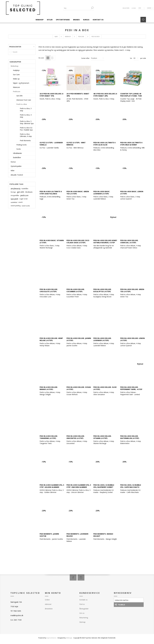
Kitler (13, 171)
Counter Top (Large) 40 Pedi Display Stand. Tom (131, 95)
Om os (82, 613)
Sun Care (16, 75)
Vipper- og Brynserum (21, 83)
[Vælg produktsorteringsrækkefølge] (98, 58)
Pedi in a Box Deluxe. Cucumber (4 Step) (76, 290)
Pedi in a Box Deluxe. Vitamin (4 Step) (102, 437)
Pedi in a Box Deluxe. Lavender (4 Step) (102, 339)
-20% (97, 70)
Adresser (48, 604)
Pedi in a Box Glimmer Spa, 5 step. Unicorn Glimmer (79, 486)
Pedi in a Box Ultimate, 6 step (26, 135)
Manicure (16, 87)
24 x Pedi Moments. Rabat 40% (78, 95)
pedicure (24, 195)
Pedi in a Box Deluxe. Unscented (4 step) (76, 437)
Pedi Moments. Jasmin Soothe (49, 535)
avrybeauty (16, 188)
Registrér (126, 8)
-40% (70, 70)
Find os (82, 604)
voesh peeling (16, 206)
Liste (53, 58)
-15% (44, 70)
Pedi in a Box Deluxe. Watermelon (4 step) (130, 437)
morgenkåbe (15, 195)
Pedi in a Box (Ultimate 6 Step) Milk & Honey (131, 144)
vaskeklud (14, 202)
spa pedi (14, 199)
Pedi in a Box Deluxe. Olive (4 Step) (105, 388)
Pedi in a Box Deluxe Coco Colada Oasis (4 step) (78, 241)
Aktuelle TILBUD (17, 175)
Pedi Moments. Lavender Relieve (77, 535)
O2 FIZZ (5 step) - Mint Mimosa (76, 144)
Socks (19, 149)
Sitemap (82, 622)
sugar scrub (23, 199)
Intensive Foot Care (24, 100)
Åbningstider (84, 609)
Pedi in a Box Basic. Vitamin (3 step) (52, 241)
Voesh (15, 52)
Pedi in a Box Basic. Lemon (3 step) (132, 193)
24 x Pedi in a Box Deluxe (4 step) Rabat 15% (51, 95)
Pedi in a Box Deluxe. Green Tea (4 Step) (132, 290)
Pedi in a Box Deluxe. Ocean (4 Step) (79, 388)
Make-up (16, 79)
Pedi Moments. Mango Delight (103, 535)
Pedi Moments (25, 140)
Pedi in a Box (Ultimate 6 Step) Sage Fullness (51, 193)
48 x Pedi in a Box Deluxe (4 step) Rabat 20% (105, 95)
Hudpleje (16, 70)
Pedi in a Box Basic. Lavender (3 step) (102, 193)
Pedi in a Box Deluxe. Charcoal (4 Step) (129, 241)
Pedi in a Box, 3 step (26, 110)
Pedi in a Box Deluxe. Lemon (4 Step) (132, 339)
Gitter (48, 58)
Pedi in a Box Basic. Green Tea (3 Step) (78, 193)
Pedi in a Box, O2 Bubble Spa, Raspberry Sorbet (104, 486)
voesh (20, 202)
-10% (70, 168)
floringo (13, 192)
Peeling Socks (22, 145)
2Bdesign (69, 638)
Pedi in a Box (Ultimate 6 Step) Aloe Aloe (104, 144)
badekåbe (25, 189)
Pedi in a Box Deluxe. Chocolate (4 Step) (49, 290)
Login (134, 8)
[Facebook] (73, 577)
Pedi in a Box (22, 104)
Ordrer (47, 600)
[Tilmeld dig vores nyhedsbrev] (129, 600)
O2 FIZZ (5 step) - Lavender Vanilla (51, 144)
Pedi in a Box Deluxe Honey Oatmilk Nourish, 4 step (105, 241)
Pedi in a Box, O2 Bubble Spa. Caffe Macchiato (131, 486)
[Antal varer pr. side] (136, 58)
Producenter (15, 47)
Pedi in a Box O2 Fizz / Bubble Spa (26, 129)
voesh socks (26, 206)
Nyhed (113, 217)
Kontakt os (83, 600)
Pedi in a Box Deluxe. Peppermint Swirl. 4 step (131, 388)
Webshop (15, 66)
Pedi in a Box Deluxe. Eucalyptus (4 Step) (102, 290)
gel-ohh (21, 192)
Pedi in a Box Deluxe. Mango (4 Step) (49, 388)
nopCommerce (51, 638)
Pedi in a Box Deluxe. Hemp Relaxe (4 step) (51, 339)
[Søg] (77, 8)
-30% (44, 119)
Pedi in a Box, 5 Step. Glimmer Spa (27, 122)
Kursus (13, 162)
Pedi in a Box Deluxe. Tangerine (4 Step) (49, 437)
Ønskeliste (49, 609)
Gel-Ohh (19, 96)
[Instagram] (81, 577)
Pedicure (17, 91)
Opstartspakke (16, 166)
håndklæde (29, 192)
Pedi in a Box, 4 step (26, 116)
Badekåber (17, 157)
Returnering (84, 618)
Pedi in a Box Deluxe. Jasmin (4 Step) (79, 339)
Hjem (56, 37)
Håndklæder (17, 153)
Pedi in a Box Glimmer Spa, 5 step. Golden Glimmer (52, 486)
